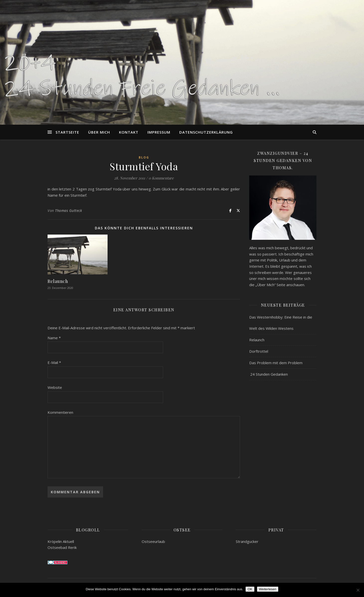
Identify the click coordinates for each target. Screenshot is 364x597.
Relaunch (58, 281)
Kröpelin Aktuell (61, 541)
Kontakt (129, 132)
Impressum (159, 132)
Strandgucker (247, 541)
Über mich (99, 132)
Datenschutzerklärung (206, 132)
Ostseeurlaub (153, 541)
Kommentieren (60, 412)
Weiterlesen (268, 589)
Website (55, 387)
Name (54, 338)
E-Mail (54, 362)
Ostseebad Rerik (62, 547)
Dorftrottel (259, 351)
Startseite (67, 132)
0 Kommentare (161, 178)
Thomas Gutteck (68, 211)
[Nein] (358, 590)
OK (250, 589)
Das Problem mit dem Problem (276, 363)
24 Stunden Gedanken (269, 374)
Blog (144, 157)
